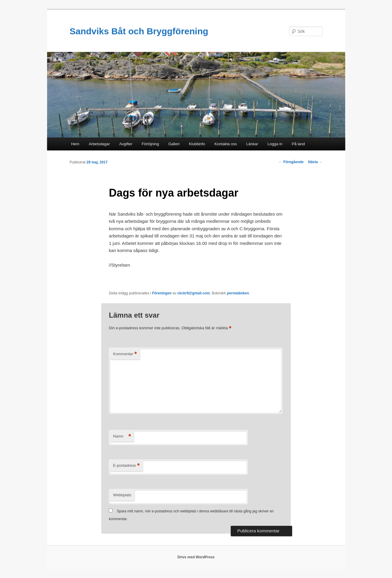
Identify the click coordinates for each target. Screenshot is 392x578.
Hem (75, 144)
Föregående (291, 162)
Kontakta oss (226, 144)
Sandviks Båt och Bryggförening (139, 31)
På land (298, 144)
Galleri (174, 144)
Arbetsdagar (99, 144)
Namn (122, 436)
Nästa (315, 162)
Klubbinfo (197, 144)
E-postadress (126, 466)
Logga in (275, 144)
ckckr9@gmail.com (194, 293)
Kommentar (125, 354)
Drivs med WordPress (196, 557)
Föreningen (162, 293)
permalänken (238, 293)
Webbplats (122, 495)
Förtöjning (150, 144)
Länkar (252, 144)
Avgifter (126, 144)
